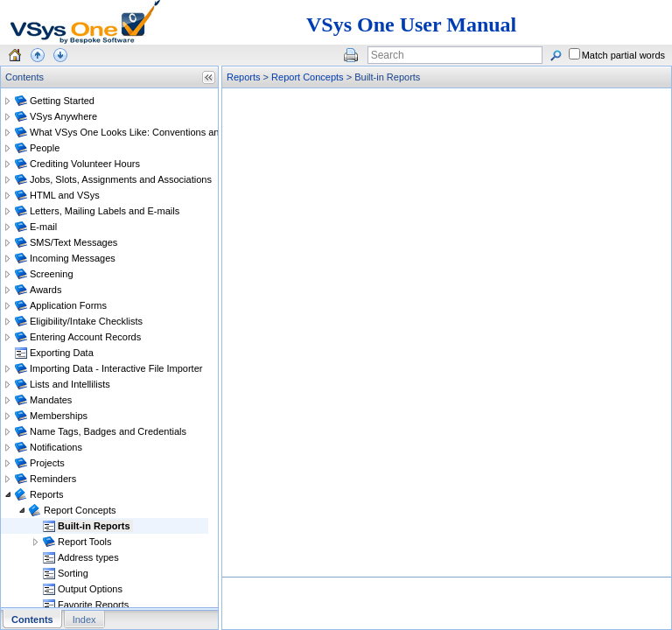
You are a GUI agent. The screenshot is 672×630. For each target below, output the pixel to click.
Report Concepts (308, 77)
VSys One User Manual (411, 24)
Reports (244, 77)
